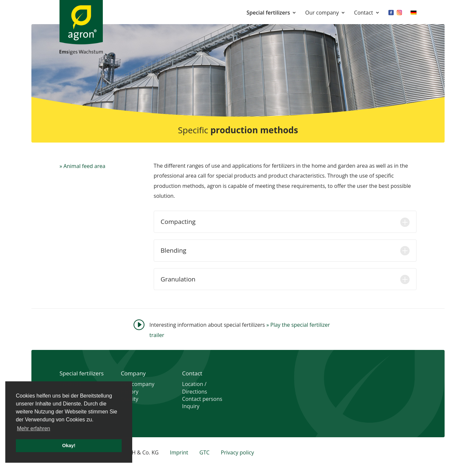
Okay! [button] (69, 446)
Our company (322, 13)
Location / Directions (195, 388)
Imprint (179, 452)
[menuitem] (414, 17)
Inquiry (191, 406)
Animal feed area (84, 166)
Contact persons (202, 399)
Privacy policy (237, 452)
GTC (204, 452)
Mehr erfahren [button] (34, 428)
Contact (363, 13)
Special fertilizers (268, 13)
